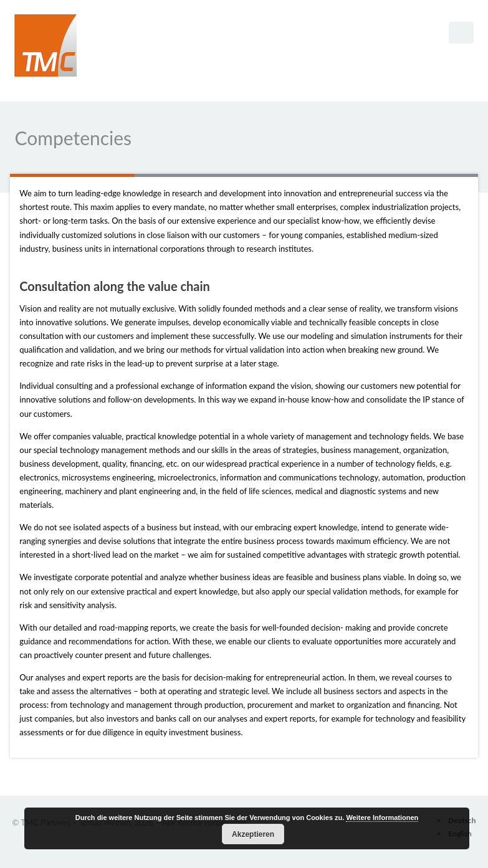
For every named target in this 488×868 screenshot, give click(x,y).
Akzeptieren (253, 834)
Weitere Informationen (382, 818)
